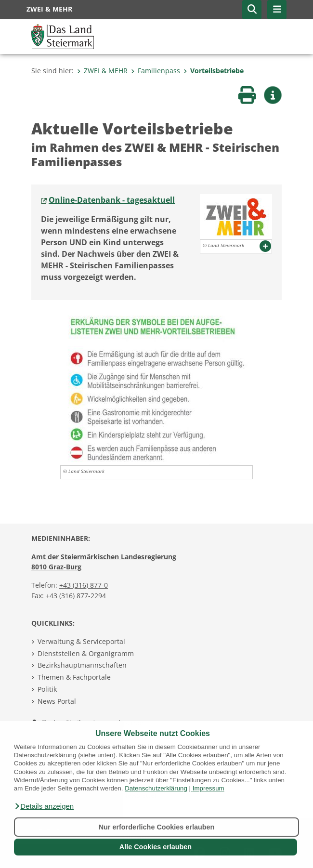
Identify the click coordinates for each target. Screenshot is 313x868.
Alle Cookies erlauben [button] (156, 847)
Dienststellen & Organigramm (86, 653)
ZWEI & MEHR (102, 71)
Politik (47, 689)
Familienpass (156, 71)
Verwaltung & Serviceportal (81, 641)
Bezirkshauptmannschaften (82, 665)
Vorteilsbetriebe (214, 71)
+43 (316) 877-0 (84, 585)
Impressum (209, 788)
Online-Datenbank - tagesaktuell (112, 200)
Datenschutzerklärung (156, 788)
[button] (44, 806)
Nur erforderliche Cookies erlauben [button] (157, 827)
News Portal (57, 701)
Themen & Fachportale (74, 677)
